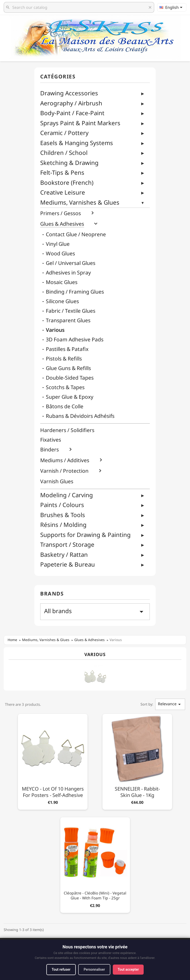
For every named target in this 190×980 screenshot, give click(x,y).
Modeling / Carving (67, 495)
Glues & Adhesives (62, 224)
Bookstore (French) (67, 182)
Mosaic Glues (62, 282)
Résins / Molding (63, 525)
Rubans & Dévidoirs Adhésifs (80, 416)
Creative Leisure (63, 192)
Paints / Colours (62, 505)
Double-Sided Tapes (70, 378)
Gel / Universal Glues (71, 263)
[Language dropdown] (172, 7)
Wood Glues (60, 254)
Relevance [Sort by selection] (170, 704)
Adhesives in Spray (68, 273)
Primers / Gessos (61, 213)
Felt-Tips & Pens (62, 172)
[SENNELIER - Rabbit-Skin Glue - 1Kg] (137, 761)
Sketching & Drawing (69, 163)
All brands (95, 611)
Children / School (64, 153)
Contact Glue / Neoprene (76, 234)
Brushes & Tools (63, 515)
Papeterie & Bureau (68, 564)
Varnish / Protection (64, 471)
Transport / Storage (67, 544)
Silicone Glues (62, 301)
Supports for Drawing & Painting (85, 535)
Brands (52, 594)
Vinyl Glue (58, 244)
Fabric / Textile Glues (71, 311)
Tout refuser (61, 969)
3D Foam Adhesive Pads (75, 340)
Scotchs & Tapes (65, 387)
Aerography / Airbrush (71, 103)
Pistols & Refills (64, 359)
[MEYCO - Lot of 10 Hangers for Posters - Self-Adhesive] (53, 761)
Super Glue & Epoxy (70, 397)
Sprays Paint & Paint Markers (80, 123)
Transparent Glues (68, 320)
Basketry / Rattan (64, 554)
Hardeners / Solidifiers (67, 430)
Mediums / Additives (65, 460)
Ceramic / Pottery (64, 133)
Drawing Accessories (69, 93)
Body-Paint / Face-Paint (72, 113)
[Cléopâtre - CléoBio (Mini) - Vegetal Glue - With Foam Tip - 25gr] (95, 864)
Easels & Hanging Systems (77, 143)
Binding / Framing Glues (75, 292)
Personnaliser (94, 969)
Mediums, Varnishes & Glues (80, 202)
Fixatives (51, 440)
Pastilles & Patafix (67, 349)
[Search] (79, 7)
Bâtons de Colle (65, 406)
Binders (50, 450)
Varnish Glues (57, 481)
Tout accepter (128, 969)
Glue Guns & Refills (68, 368)
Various (55, 330)
